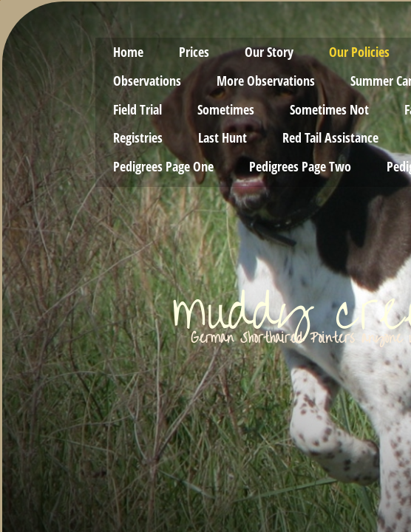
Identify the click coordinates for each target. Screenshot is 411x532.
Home (128, 52)
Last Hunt (223, 137)
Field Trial (137, 109)
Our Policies (359, 52)
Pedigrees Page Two (300, 166)
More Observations (266, 81)
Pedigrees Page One (163, 166)
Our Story (269, 52)
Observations (147, 81)
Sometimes (226, 109)
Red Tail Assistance (330, 137)
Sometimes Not (329, 109)
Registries (138, 137)
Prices (194, 52)
